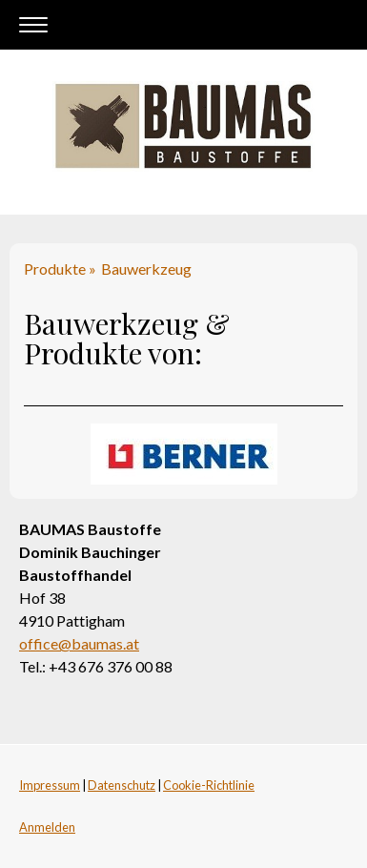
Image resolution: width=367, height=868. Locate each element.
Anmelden (47, 827)
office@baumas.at (79, 643)
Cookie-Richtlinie (209, 785)
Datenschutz (122, 785)
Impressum (50, 785)
